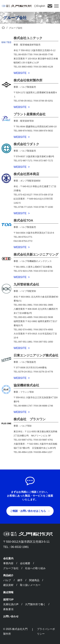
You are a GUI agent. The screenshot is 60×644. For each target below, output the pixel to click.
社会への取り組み (35, 568)
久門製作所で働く (35, 604)
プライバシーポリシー (46, 631)
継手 (20, 580)
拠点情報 (8, 592)
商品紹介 (8, 575)
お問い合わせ (11, 616)
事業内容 (8, 563)
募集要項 (8, 609)
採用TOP (8, 600)
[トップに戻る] (3, 28)
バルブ (7, 580)
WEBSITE (20, 73)
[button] (56, 6)
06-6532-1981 (20, 547)
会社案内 (8, 558)
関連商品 (34, 580)
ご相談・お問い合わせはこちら (28, 511)
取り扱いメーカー (30, 585)
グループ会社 (11, 568)
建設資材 (8, 585)
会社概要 (25, 563)
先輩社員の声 (11, 604)
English (40, 6)
